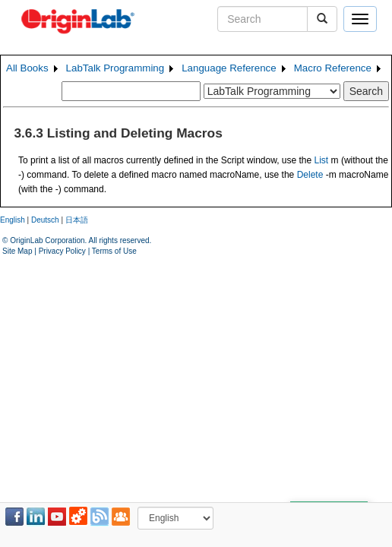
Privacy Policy (62, 251)
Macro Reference (333, 68)
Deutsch (45, 220)
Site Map (17, 251)
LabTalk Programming (115, 68)
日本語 (77, 220)
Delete (310, 175)
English (13, 220)
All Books (27, 68)
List (322, 160)
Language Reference (229, 68)
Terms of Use (114, 251)
